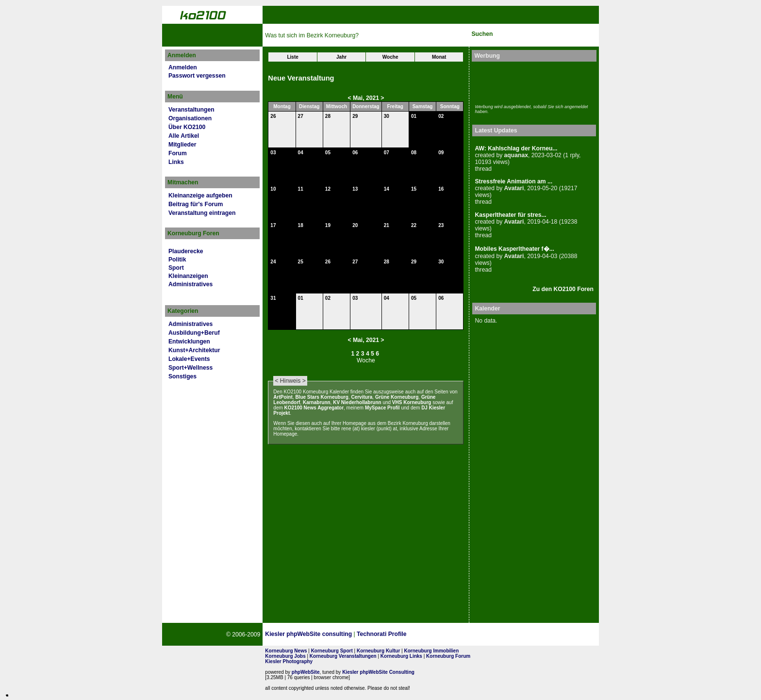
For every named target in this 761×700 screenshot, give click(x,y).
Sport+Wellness (190, 368)
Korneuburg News (286, 651)
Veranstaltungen (191, 110)
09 (441, 153)
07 (387, 153)
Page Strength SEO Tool (443, 635)
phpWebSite (306, 672)
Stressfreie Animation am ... (513, 181)
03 (273, 153)
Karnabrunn (317, 402)
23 (441, 225)
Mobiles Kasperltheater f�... (514, 249)
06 (355, 153)
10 (273, 189)
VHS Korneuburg (412, 402)
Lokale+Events (189, 359)
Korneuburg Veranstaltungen (343, 656)
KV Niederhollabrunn (357, 402)
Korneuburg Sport (332, 651)
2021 (372, 98)
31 (273, 298)
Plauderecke (186, 251)
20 (355, 225)
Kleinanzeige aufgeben (200, 195)
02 (441, 116)
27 (301, 116)
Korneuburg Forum (448, 656)
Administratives (190, 284)
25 (301, 262)
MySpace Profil (382, 408)
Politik (177, 260)
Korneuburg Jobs (285, 656)
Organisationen (190, 118)
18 (301, 225)
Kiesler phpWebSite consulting (308, 634)
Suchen (482, 34)
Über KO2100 (187, 127)
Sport (176, 268)
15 (414, 189)
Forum (178, 153)
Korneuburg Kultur (378, 651)
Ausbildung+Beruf (194, 333)
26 (273, 116)
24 (273, 262)
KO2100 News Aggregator (314, 408)
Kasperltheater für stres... (510, 215)
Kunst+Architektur (194, 350)
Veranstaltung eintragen (202, 213)
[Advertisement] (531, 81)
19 (328, 225)
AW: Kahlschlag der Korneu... (516, 148)
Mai (358, 98)
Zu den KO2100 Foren (563, 289)
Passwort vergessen (197, 76)
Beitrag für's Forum (196, 204)
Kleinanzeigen (188, 276)
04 (301, 153)
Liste (292, 57)
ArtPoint (283, 397)
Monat (439, 57)
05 (328, 153)
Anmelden (183, 67)
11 (301, 189)
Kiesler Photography (289, 661)
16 (441, 189)
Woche (390, 57)
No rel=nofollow (491, 635)
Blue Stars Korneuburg (322, 397)
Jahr (341, 57)
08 (414, 153)
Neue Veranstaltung (301, 78)
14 (387, 189)
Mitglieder (182, 145)
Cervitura (362, 397)
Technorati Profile (381, 634)
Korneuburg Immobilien (432, 651)
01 (414, 116)
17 (273, 225)
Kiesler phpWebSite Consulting (378, 672)
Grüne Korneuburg (397, 397)
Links (176, 162)
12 (328, 189)
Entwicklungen (189, 342)
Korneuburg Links (401, 656)
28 (328, 116)
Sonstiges (182, 376)
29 (355, 116)
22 (414, 225)
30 (387, 116)
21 (387, 225)
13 (355, 189)
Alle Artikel (184, 136)
